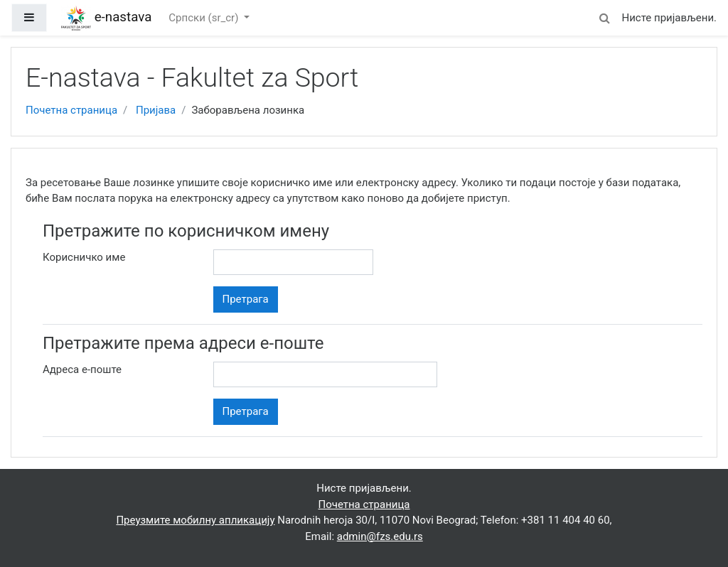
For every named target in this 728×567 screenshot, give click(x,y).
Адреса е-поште (82, 369)
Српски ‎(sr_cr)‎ (205, 18)
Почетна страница (71, 110)
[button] (604, 16)
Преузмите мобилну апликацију (195, 520)
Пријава (156, 110)
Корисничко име (84, 257)
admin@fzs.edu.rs (380, 536)
